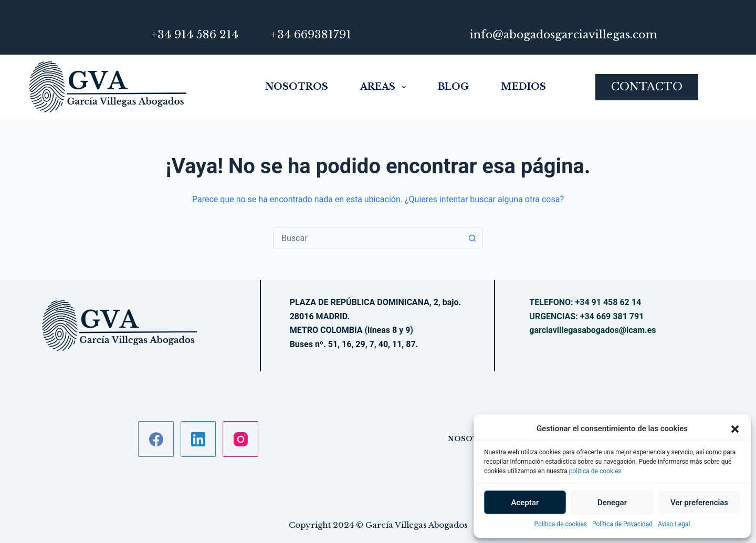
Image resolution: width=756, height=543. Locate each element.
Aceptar (525, 503)
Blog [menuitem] (453, 87)
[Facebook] (156, 439)
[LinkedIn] (198, 439)
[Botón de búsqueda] (472, 238)
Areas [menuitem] (383, 87)
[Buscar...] (367, 238)
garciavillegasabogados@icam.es (592, 330)
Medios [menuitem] (523, 87)
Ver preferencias (699, 503)
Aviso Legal (674, 524)
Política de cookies (561, 524)
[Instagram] (240, 439)
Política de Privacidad (622, 524)
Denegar (612, 503)
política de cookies (595, 471)
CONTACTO (647, 87)
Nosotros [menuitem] (297, 87)
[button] (735, 429)
